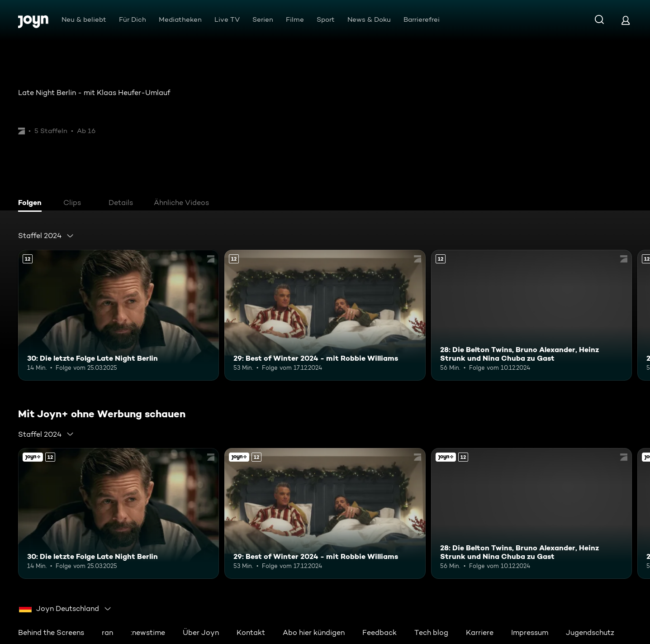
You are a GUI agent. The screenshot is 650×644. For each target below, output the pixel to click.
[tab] (32, 204)
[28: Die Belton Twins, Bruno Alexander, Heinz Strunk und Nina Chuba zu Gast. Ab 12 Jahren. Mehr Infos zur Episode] (531, 315)
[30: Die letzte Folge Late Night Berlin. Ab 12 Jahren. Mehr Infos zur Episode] (119, 315)
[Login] (626, 20)
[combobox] (46, 236)
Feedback (380, 632)
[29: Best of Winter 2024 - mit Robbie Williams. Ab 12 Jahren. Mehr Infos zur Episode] (325, 315)
